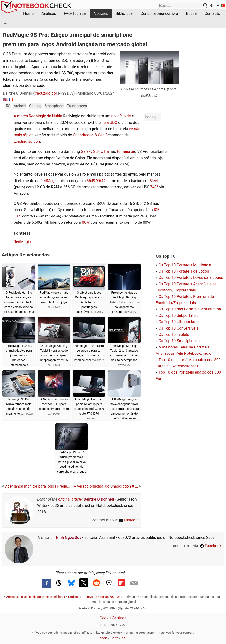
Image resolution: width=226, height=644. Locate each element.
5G (8, 106)
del (124, 638)
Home (28, 14)
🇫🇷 (11, 100)
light (114, 638)
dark (103, 638)
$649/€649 (96, 181)
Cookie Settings (113, 618)
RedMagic (49, 181)
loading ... (152, 117)
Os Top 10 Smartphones (179, 341)
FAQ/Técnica (75, 14)
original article (70, 499)
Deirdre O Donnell (99, 499)
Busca (191, 14)
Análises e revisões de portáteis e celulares (36, 597)
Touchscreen (77, 106)
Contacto (212, 14)
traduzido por (46, 93)
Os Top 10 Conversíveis (178, 328)
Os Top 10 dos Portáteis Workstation (190, 309)
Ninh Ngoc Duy (69, 538)
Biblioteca (124, 14)
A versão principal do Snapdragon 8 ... (108, 486)
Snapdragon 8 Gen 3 (90, 135)
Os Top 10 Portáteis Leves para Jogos (191, 277)
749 (154, 187)
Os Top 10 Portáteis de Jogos (184, 271)
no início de (121, 116)
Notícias (101, 14)
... (5, 23)
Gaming (35, 106)
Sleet (154, 181)
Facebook (211, 546)
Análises (49, 14)
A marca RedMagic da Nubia (38, 116)
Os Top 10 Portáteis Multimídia (185, 265)
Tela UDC (109, 123)
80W (86, 222)
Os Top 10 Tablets (174, 334)
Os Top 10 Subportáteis (178, 316)
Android (20, 106)
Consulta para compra (159, 14)
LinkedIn (129, 520)
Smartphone (54, 106)
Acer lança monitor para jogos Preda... (36, 486)
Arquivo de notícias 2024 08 (101, 597)
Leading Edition (27, 141)
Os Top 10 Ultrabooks (177, 322)
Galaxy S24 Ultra (95, 151)
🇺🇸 (5, 100)
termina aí (125, 151)
